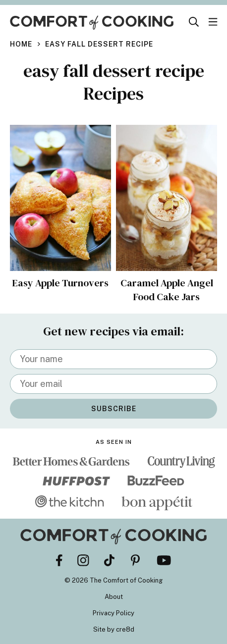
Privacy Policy (113, 613)
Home (21, 44)
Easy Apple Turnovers (60, 283)
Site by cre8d (114, 629)
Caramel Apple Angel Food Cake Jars (167, 290)
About (114, 597)
